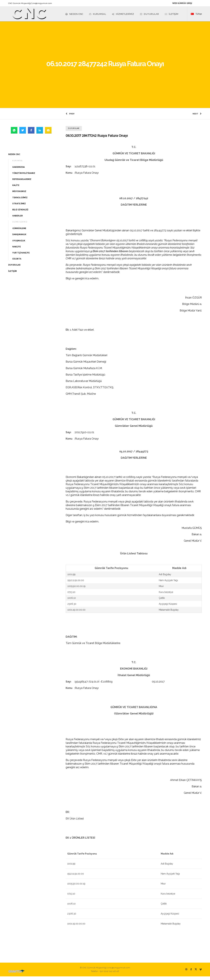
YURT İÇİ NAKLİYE (21, 256)
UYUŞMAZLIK (19, 244)
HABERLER (18, 219)
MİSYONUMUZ (19, 195)
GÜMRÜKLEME (19, 232)
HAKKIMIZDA (19, 170)
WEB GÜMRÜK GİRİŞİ (182, 3)
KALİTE (16, 189)
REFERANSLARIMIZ (22, 183)
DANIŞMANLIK (19, 238)
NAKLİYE (16, 250)
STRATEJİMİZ (19, 207)
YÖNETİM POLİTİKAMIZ (24, 177)
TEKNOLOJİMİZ (20, 201)
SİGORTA (17, 262)
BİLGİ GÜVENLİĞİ (20, 213)
